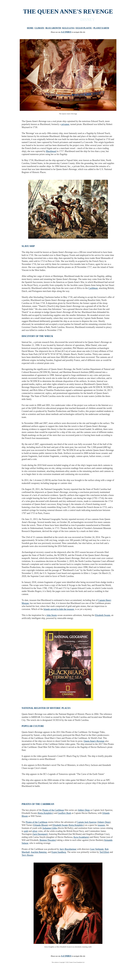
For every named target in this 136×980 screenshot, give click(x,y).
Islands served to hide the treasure (59, 609)
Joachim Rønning (39, 852)
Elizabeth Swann (102, 615)
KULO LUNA (68, 28)
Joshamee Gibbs (50, 828)
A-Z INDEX (66, 32)
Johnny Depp (104, 822)
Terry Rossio (27, 855)
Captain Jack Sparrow (87, 822)
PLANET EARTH (101, 28)
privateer (65, 124)
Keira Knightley (45, 813)
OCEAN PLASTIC (84, 28)
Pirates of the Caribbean (53, 810)
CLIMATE (39, 28)
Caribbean (93, 288)
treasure (101, 825)
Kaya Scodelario (81, 837)
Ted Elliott (104, 852)
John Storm (52, 615)
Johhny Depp (84, 810)
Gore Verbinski (97, 849)
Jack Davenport (40, 834)
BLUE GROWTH (53, 28)
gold (26, 831)
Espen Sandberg (59, 852)
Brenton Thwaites (48, 840)
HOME (30, 28)
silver (35, 831)
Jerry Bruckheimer (68, 849)
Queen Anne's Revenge (94, 741)
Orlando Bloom (41, 825)
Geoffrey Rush (64, 813)
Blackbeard (51, 151)
